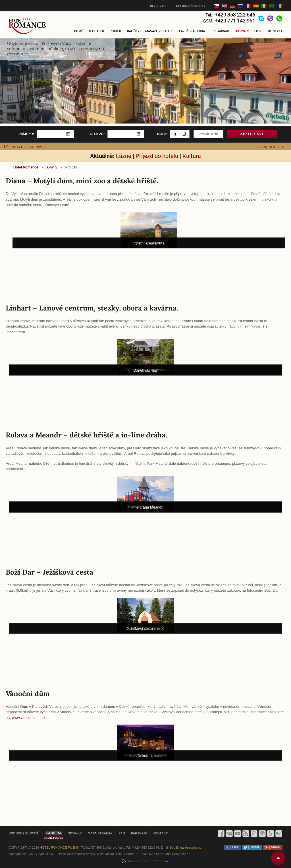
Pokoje (116, 31)
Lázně (124, 156)
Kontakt (275, 31)
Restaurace (220, 31)
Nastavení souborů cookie (148, 861)
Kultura (192, 156)
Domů (79, 31)
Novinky (75, 833)
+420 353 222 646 (235, 15)
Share (275, 847)
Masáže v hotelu (159, 31)
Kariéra (54, 833)
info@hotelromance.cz (186, 848)
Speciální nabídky (191, 6)
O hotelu (96, 31)
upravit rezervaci (25, 147)
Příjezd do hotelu (157, 156)
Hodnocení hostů (24, 833)
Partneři (139, 833)
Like (234, 847)
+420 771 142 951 (235, 21)
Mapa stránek (100, 833)
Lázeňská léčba (192, 31)
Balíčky (133, 31)
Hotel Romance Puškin (60, 848)
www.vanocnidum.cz (29, 718)
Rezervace (159, 6)
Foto (258, 31)
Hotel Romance (26, 167)
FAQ (122, 833)
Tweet (254, 847)
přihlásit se (272, 147)
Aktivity (242, 31)
